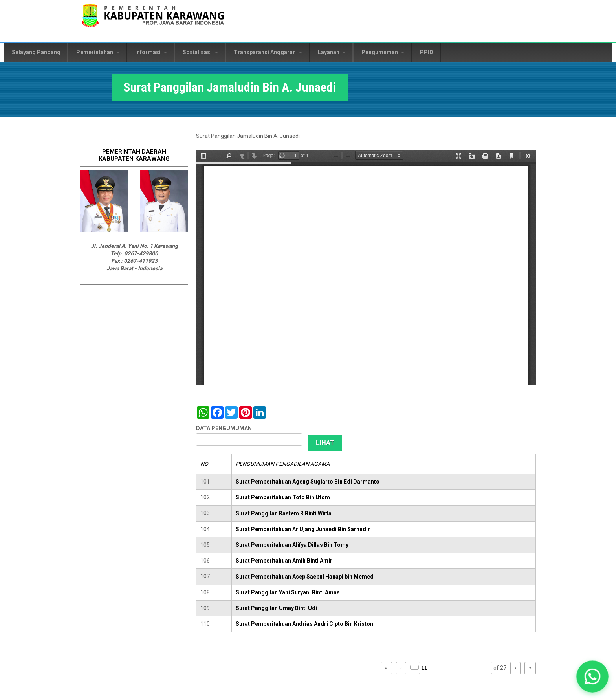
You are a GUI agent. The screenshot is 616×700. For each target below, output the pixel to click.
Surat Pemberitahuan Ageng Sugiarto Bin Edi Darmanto (308, 482)
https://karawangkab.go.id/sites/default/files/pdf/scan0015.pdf (366, 268)
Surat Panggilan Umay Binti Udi (276, 608)
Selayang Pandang (36, 52)
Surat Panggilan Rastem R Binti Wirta (284, 513)
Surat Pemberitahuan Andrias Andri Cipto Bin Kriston (304, 624)
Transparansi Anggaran (268, 52)
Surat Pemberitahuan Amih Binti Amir (284, 561)
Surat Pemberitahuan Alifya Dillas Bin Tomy (292, 545)
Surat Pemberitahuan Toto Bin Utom (283, 497)
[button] (592, 676)
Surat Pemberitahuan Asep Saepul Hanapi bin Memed (305, 577)
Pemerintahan (98, 52)
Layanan (332, 52)
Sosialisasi (200, 52)
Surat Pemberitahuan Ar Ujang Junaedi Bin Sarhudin (303, 529)
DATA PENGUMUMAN (224, 428)
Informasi (151, 52)
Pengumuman (383, 52)
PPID (427, 52)
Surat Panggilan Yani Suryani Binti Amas (288, 592)
